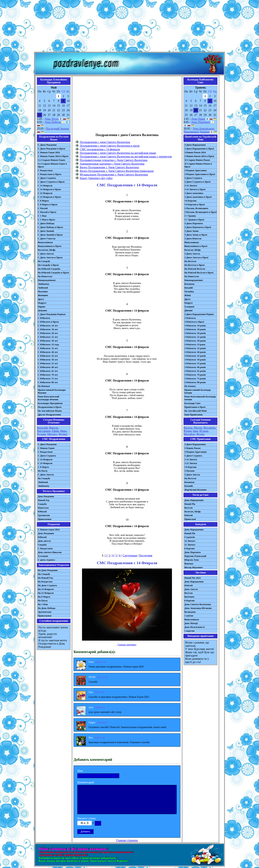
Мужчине (43, 291)
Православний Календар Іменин (197, 391)
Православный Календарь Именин (52, 391)
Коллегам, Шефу (47, 250)
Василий (42, 428)
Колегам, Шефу (193, 250)
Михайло (189, 434)
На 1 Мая (43, 604)
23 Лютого (190, 545)
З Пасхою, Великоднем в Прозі (200, 212)
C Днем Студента (47, 456)
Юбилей (42, 511)
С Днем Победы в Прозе (50, 227)
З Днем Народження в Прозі (199, 149)
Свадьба (42, 504)
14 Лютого (190, 541)
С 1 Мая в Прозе (46, 220)
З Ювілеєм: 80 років (195, 382)
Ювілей (188, 515)
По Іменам (190, 386)
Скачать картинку (127, 645)
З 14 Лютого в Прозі (195, 189)
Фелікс (200, 434)
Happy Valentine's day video (96, 178)
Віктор (198, 428)
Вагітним (189, 597)
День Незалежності (194, 627)
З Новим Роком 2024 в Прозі (199, 156)
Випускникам (192, 242)
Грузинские (44, 515)
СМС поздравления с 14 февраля (100, 149)
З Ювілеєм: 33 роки (195, 344)
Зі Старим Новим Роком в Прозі (198, 165)
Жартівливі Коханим (195, 490)
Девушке (42, 310)
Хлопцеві (189, 307)
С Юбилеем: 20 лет (48, 333)
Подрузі (188, 303)
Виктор (54, 428)
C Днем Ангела (46, 475)
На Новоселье (45, 276)
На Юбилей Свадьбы (49, 269)
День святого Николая (50, 552)
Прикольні (190, 519)
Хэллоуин (43, 556)
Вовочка (189, 564)
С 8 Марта (43, 201)
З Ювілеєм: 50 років (195, 360)
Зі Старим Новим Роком (197, 160)
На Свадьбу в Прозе (48, 265)
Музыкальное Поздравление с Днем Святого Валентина (114, 175)
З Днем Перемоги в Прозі (198, 227)
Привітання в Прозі (195, 407)
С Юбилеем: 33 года (48, 344)
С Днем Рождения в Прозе (52, 149)
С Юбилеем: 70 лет (48, 375)
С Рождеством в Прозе (50, 174)
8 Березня (189, 548)
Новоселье (43, 508)
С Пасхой (43, 208)
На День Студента (47, 585)
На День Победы (47, 608)
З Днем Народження (195, 145)
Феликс (63, 434)
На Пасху (43, 471)
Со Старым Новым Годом (51, 160)
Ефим (55, 431)
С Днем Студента (47, 178)
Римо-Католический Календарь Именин (48, 398)
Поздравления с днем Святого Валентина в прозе (110, 146)
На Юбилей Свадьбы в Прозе (53, 273)
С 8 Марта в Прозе (48, 204)
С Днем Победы (46, 223)
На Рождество (45, 582)
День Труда (51, 119)
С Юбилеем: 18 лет (48, 329)
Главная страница (127, 840)
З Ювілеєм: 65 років (195, 371)
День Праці (198, 119)
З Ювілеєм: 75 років (195, 378)
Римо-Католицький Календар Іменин (200, 398)
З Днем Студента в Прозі (197, 182)
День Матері (191, 623)
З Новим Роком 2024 (195, 152)
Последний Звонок (57, 129)
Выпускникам (45, 242)
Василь (188, 428)
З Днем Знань (192, 231)
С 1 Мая (42, 216)
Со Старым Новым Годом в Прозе (52, 165)
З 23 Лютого (191, 463)
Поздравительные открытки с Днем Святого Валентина (113, 160)
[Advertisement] (129, 27)
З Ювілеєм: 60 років (195, 367)
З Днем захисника (194, 193)
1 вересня (189, 631)
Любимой (43, 288)
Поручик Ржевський (195, 556)
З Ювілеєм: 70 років (195, 375)
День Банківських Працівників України (199, 130)
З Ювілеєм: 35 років (195, 348)
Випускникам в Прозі (196, 246)
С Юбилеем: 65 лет (48, 371)
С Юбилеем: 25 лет (48, 337)
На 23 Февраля (46, 593)
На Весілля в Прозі (194, 265)
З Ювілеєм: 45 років (195, 356)
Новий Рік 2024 (192, 578)
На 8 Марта (44, 597)
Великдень (190, 612)
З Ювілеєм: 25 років (195, 337)
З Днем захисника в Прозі (198, 197)
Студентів (190, 537)
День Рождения (46, 496)
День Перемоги (201, 122)
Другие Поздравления (49, 415)
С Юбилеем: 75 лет (48, 378)
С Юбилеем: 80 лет (48, 382)
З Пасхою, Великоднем (196, 208)
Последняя (146, 555)
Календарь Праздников (50, 403)
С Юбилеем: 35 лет (48, 348)
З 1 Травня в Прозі (194, 220)
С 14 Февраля (45, 186)
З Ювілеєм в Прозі (194, 322)
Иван (63, 431)
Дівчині (188, 310)
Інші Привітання (193, 415)
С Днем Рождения (47, 145)
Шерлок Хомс (192, 560)
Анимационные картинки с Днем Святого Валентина (112, 164)
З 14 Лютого (191, 186)
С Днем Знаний (46, 231)
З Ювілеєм (190, 318)
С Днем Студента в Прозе (51, 182)
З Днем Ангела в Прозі (196, 257)
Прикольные (45, 519)
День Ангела (191, 589)
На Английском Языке (50, 411)
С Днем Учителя (47, 238)
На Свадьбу (44, 261)
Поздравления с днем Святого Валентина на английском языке (118, 153)
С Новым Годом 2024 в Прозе (53, 156)
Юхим (188, 431)
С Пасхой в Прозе (47, 212)
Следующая (130, 555)
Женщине (43, 295)
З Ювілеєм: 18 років (195, 329)
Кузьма (41, 434)
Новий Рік (190, 504)
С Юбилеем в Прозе (48, 322)
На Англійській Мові (196, 411)
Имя (80, 771)
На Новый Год (45, 578)
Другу (41, 299)
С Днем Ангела (46, 254)
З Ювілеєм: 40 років (195, 352)
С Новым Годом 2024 (49, 152)
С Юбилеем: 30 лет (48, 341)
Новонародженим (194, 280)
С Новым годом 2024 (49, 530)
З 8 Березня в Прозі (195, 204)
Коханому (189, 284)
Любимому (44, 284)
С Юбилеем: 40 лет (48, 352)
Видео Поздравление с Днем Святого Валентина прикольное (117, 171)
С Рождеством (45, 170)
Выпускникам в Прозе (50, 246)
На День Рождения (48, 570)
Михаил (52, 434)
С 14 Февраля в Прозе (49, 189)
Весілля (188, 508)
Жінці (188, 295)
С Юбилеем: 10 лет (48, 326)
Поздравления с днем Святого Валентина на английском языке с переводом (126, 156)
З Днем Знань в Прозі (196, 235)
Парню (41, 307)
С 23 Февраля (45, 193)
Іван (195, 431)
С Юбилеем (44, 318)
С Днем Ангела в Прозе (50, 257)
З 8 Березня (190, 201)
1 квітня (189, 616)
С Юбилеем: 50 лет (48, 360)
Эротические (45, 612)
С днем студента (46, 560)
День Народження (194, 500)
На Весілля (190, 261)
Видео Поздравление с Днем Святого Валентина (109, 167)
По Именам (44, 386)
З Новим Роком (192, 448)
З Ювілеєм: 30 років (195, 341)
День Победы (53, 122)
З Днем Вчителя (193, 238)
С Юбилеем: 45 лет (48, 356)
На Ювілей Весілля (195, 269)
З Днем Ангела (192, 254)
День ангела (44, 541)
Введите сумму (87, 818)
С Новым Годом (46, 448)
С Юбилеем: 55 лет (48, 363)
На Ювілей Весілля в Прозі (199, 273)
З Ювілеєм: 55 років (195, 363)
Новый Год (44, 500)
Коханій (188, 288)
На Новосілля (192, 276)
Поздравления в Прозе (50, 407)
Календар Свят (192, 403)
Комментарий (86, 782)
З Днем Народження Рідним (199, 314)
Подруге (42, 303)
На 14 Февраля (46, 589)
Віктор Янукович (194, 567)
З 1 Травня (190, 216)
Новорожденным (47, 280)
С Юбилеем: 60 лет (48, 367)
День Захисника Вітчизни (198, 608)
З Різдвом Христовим (196, 170)
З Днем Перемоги (194, 223)
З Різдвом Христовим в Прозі (200, 174)
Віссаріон (209, 428)
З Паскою (189, 471)
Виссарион (44, 431)
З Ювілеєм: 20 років (195, 333)
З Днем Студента (193, 178)
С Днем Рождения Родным (52, 314)
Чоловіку (189, 291)
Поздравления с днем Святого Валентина (105, 142)
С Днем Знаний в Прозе (50, 235)
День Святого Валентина (198, 604)
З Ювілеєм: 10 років (195, 326)
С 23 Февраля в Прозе (49, 197)
